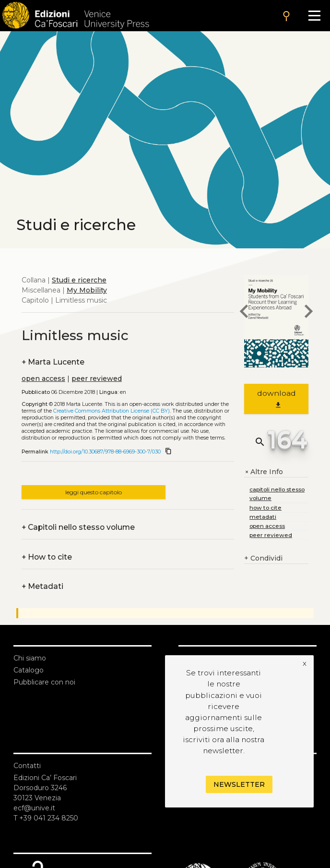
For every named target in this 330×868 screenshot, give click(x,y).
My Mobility (87, 290)
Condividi (263, 558)
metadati (263, 517)
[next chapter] (308, 313)
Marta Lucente (53, 362)
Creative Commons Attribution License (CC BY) (112, 411)
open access (43, 379)
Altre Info (264, 472)
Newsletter (239, 784)
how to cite (265, 507)
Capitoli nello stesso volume (78, 527)
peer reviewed (97, 379)
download (277, 399)
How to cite (47, 557)
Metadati (42, 586)
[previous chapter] (244, 313)
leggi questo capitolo (94, 492)
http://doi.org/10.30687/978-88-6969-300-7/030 (105, 452)
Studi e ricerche (79, 280)
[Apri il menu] (314, 16)
